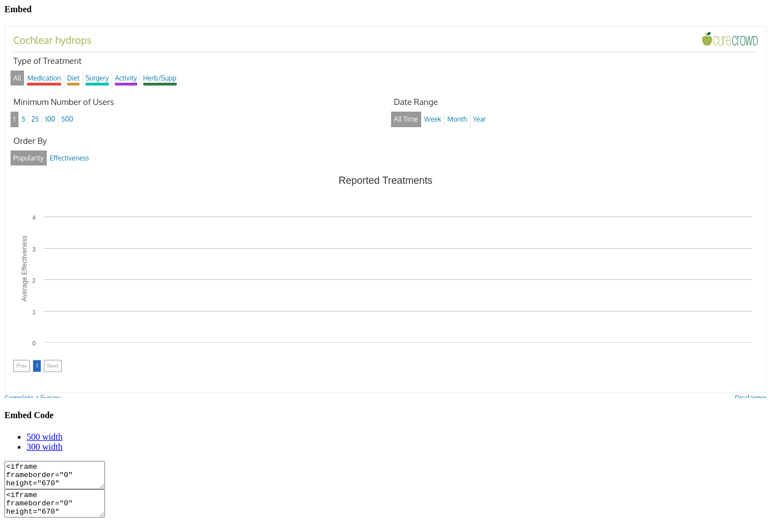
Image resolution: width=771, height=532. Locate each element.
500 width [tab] (44, 437)
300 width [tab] (44, 447)
